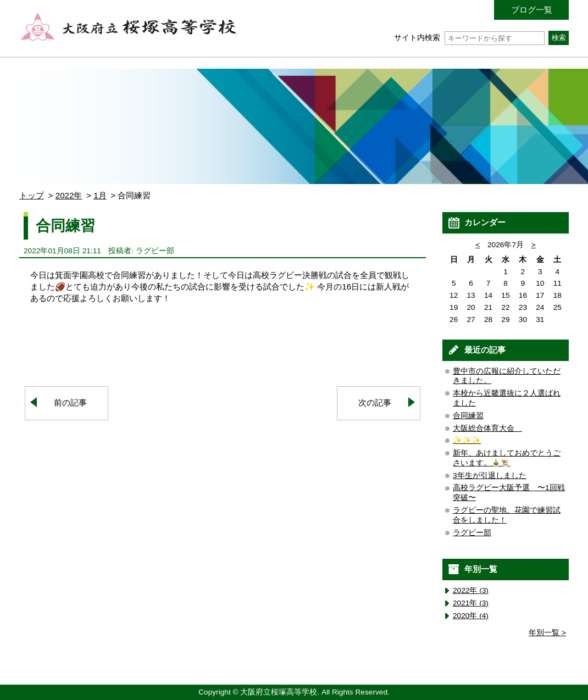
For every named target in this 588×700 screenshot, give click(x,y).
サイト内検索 (469, 38)
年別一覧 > (547, 633)
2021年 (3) (471, 603)
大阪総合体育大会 (487, 428)
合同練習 (468, 416)
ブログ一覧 (532, 10)
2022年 (69, 195)
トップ (32, 195)
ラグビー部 (472, 533)
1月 (100, 195)
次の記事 (375, 402)
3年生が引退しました (490, 476)
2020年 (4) (471, 616)
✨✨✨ (467, 440)
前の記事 (70, 402)
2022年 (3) (471, 590)
